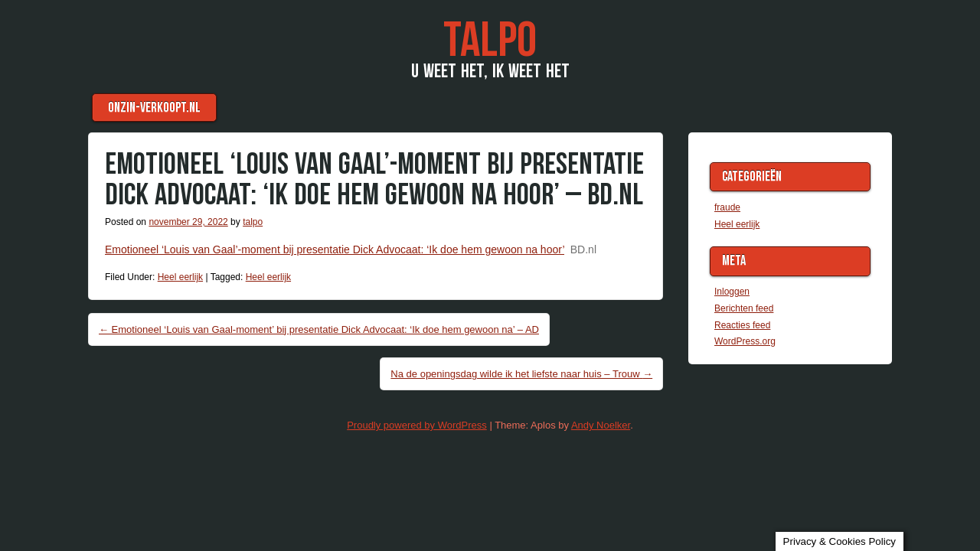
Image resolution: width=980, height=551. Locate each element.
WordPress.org (745, 341)
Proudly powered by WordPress (417, 425)
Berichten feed (744, 308)
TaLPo (490, 41)
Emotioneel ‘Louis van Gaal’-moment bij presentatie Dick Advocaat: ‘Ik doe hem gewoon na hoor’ (335, 249)
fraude (727, 207)
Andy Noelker (601, 425)
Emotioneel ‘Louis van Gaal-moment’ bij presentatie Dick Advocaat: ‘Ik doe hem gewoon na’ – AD (319, 329)
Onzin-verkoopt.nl (154, 108)
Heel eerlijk (180, 277)
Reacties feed (742, 325)
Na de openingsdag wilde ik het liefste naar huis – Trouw (521, 374)
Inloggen (732, 292)
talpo (253, 222)
